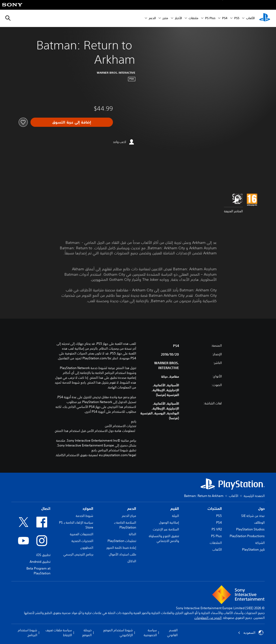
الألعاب (250, 18)
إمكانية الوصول (169, 522)
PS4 (225, 18)
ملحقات (194, 18)
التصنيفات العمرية (82, 534)
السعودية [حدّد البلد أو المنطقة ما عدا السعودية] (251, 633)
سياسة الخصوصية (150, 633)
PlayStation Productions (247, 536)
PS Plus (210, 18)
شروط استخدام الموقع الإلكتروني (118, 633)
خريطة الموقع (87, 633)
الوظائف (259, 522)
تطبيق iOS (43, 555)
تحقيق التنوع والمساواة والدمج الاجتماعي (164, 538)
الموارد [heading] (88, 509)
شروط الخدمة (84, 516)
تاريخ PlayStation (253, 549)
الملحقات (216, 543)
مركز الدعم (129, 516)
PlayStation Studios (250, 529)
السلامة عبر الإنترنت (166, 529)
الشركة (260, 543)
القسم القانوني (172, 633)
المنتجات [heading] (215, 509)
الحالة (132, 534)
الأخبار (178, 18)
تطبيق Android (40, 562)
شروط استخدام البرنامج (27, 633)
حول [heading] (261, 509)
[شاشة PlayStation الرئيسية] (265, 18)
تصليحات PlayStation (122, 541)
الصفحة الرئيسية (254, 496)
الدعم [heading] (132, 509)
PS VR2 (217, 529)
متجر (165, 18)
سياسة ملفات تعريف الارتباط (59, 633)
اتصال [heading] (46, 509)
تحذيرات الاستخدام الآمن (120, 426)
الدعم (152, 18)
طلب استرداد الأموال (123, 554)
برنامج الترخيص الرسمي (78, 554)
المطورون (87, 548)
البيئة (175, 516)
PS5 (219, 516)
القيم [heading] (175, 509)
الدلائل (132, 561)
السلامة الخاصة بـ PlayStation (125, 525)
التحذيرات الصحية (82, 541)
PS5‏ (237, 18)
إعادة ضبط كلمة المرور (121, 548)
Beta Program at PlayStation (38, 571)
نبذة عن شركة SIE (253, 516)
